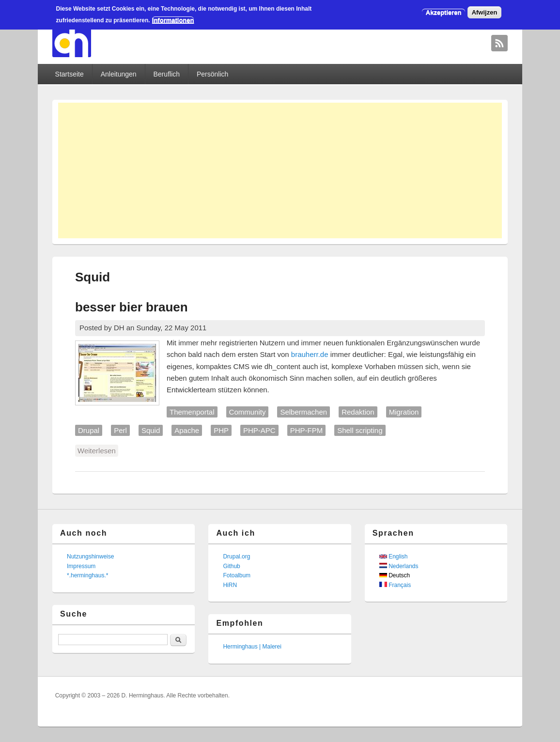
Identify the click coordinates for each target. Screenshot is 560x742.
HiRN (230, 585)
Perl (120, 430)
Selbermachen (303, 412)
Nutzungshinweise (90, 556)
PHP (221, 430)
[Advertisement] (280, 170)
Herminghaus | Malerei (252, 647)
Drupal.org (236, 556)
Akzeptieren (444, 12)
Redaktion (358, 412)
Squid (151, 430)
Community (248, 412)
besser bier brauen (132, 307)
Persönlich (212, 74)
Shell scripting (360, 430)
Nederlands (399, 566)
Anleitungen (119, 74)
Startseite (70, 74)
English (394, 556)
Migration (404, 412)
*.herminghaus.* (87, 575)
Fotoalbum (237, 575)
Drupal (89, 430)
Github (231, 566)
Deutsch (395, 575)
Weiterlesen (98, 450)
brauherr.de (310, 354)
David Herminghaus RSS (499, 43)
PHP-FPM (307, 430)
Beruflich (167, 74)
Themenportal (192, 412)
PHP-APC (259, 430)
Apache (187, 430)
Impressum (81, 566)
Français (395, 585)
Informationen (173, 20)
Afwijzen (485, 12)
